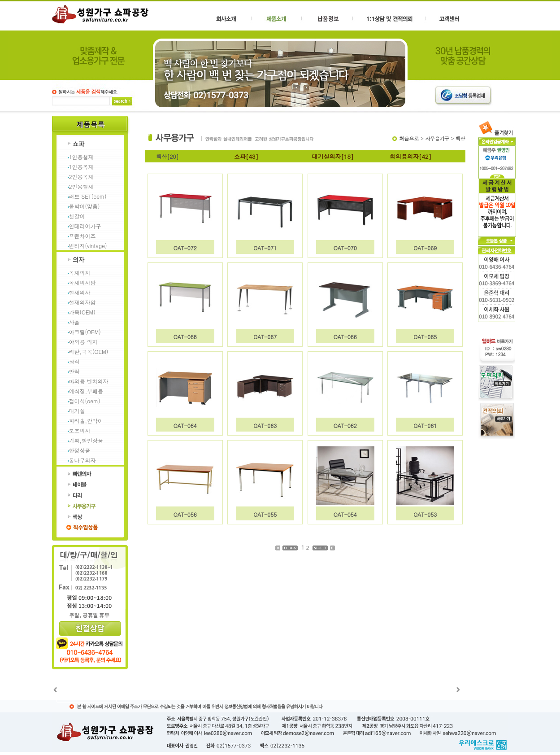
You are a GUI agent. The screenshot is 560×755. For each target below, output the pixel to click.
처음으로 (409, 138)
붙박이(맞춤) (85, 206)
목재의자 (80, 273)
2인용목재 (81, 177)
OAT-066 (345, 337)
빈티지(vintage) (88, 246)
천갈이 (77, 216)
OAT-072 (185, 248)
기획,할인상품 (86, 440)
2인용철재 (81, 186)
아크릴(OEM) (85, 332)
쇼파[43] (246, 156)
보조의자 (80, 430)
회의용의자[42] (410, 156)
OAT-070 (345, 248)
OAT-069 (425, 248)
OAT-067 (265, 337)
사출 (74, 322)
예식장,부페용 (86, 391)
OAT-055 (265, 514)
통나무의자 (82, 460)
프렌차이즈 (82, 236)
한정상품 (80, 450)
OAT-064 (185, 426)
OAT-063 (265, 426)
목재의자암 (82, 282)
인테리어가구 (85, 226)
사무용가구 (437, 138)
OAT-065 (425, 337)
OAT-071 (265, 248)
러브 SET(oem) (88, 196)
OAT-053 (425, 514)
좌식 (74, 361)
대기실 (77, 411)
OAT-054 (345, 514)
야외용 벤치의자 (89, 381)
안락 (74, 371)
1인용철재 (81, 157)
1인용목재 (81, 167)
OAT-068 (185, 337)
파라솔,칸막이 (86, 421)
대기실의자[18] (333, 156)
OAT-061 (425, 426)
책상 (460, 138)
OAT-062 (345, 426)
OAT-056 (185, 514)
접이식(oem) (85, 401)
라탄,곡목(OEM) (89, 351)
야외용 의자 (83, 342)
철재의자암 (82, 302)
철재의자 (80, 292)
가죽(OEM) (82, 312)
